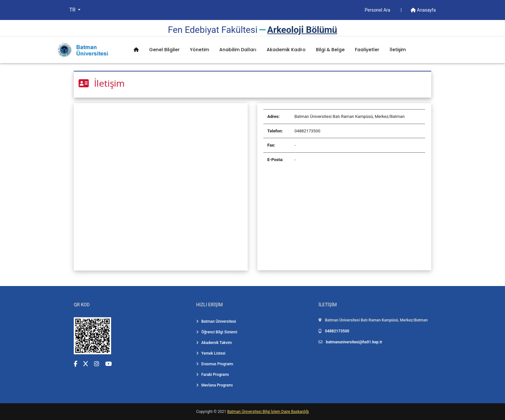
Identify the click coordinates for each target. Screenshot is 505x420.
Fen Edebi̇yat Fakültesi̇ (213, 30)
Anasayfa (423, 10)
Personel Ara (378, 10)
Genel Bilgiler (164, 50)
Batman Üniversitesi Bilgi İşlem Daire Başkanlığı (268, 412)
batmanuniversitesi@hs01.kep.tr (354, 342)
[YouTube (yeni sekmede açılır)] (109, 364)
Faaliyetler (367, 50)
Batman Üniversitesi (216, 321)
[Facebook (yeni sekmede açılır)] (76, 364)
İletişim (398, 50)
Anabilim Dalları (238, 50)
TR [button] (73, 10)
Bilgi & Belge (330, 50)
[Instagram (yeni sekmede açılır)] (97, 364)
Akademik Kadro (286, 50)
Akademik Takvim (214, 343)
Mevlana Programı (214, 385)
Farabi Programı (213, 375)
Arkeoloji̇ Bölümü (302, 30)
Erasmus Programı (215, 364)
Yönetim (200, 50)
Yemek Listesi (211, 353)
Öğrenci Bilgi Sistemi (217, 332)
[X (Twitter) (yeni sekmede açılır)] (86, 364)
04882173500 (337, 331)
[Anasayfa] (136, 50)
